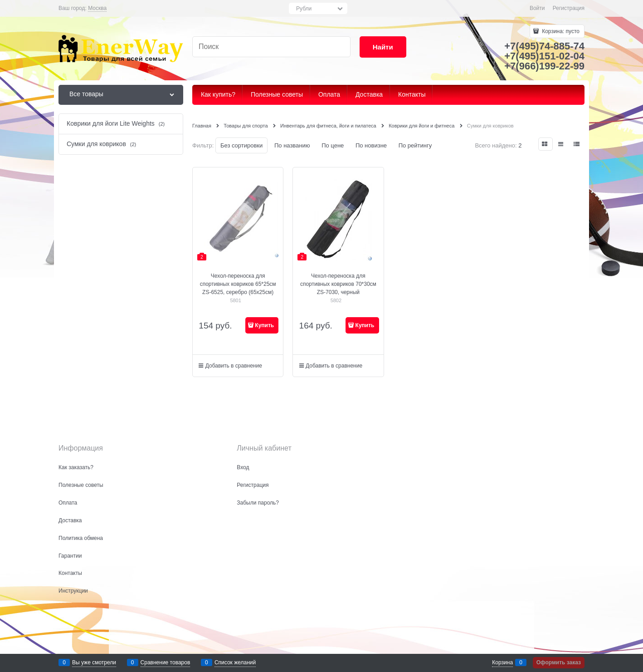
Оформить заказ (559, 662)
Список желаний (235, 662)
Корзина (502, 662)
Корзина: (560, 31)
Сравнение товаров (166, 662)
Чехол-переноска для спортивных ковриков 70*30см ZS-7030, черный (338, 284)
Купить (264, 325)
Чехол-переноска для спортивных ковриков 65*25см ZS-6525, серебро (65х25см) (238, 284)
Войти (537, 8)
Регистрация (569, 8)
